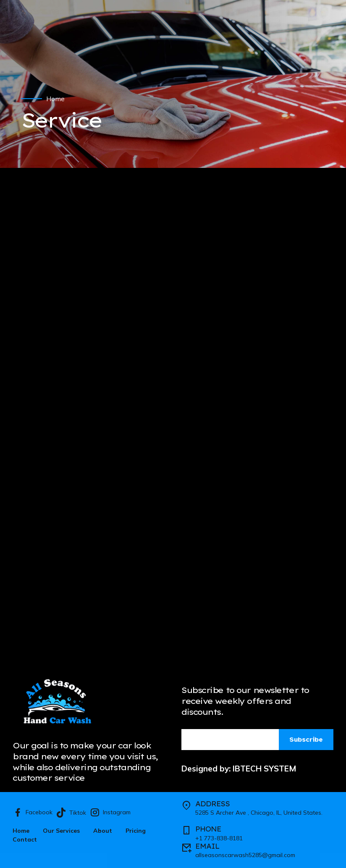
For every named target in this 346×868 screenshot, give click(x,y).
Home (55, 99)
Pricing (136, 831)
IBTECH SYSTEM (265, 769)
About (103, 831)
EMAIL (207, 846)
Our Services (61, 831)
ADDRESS (212, 804)
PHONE (208, 829)
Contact (25, 839)
